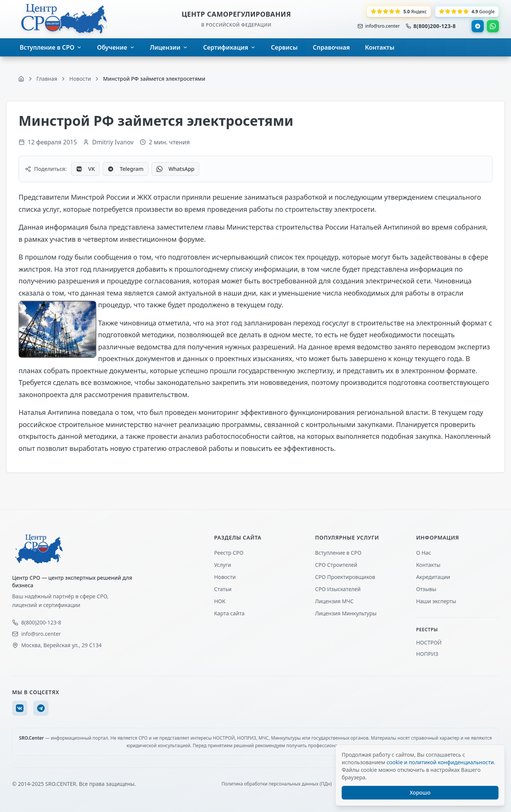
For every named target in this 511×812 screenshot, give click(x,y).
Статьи (223, 589)
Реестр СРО (229, 553)
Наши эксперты (436, 601)
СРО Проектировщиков (345, 577)
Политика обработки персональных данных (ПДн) (277, 784)
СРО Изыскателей (338, 589)
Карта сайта (229, 613)
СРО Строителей (336, 565)
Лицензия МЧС (334, 601)
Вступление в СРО (338, 553)
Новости (225, 577)
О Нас (423, 553)
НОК (220, 601)
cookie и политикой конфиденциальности (440, 762)
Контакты (428, 565)
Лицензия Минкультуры (346, 613)
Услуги (223, 565)
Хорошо (420, 792)
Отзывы (426, 589)
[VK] (20, 708)
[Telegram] (41, 708)
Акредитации (433, 577)
